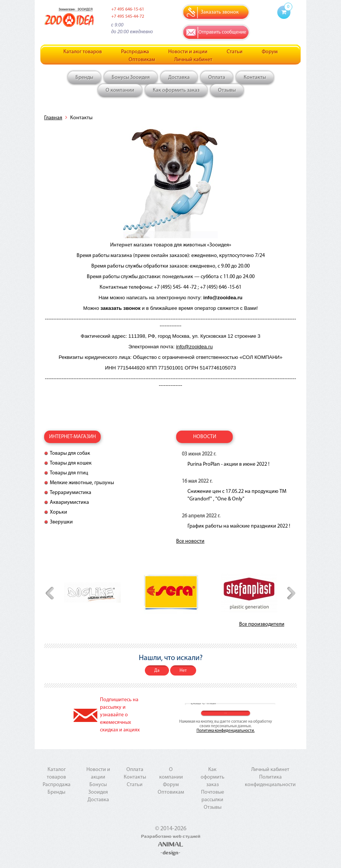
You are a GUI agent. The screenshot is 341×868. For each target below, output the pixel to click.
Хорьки (58, 512)
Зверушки (61, 522)
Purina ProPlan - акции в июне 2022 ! (228, 464)
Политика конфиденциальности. (226, 731)
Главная (53, 118)
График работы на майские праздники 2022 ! (239, 526)
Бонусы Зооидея (131, 78)
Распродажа (135, 52)
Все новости (190, 541)
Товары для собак (70, 453)
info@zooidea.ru (194, 347)
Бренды (84, 78)
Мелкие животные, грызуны (82, 483)
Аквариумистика (69, 502)
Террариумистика (71, 493)
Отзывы (227, 90)
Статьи (235, 52)
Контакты (255, 78)
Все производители (262, 624)
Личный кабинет (193, 60)
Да (157, 671)
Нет (183, 671)
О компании (120, 90)
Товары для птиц (69, 473)
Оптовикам (142, 60)
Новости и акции (188, 52)
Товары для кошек (71, 463)
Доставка (179, 78)
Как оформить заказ (176, 90)
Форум (270, 52)
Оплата (217, 78)
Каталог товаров (83, 52)
